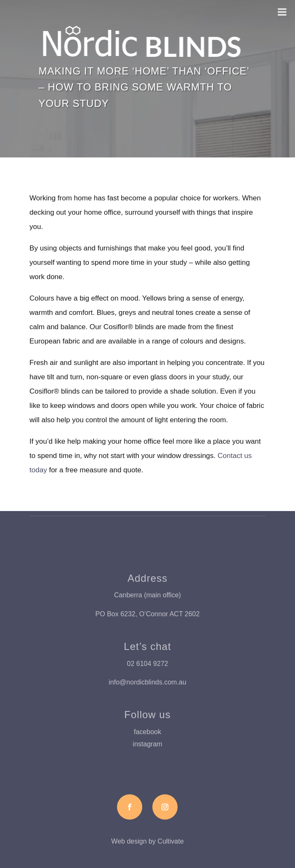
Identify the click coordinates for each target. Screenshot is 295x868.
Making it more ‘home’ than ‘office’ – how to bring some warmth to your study (144, 87)
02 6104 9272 (148, 664)
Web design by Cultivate (147, 841)
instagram (147, 744)
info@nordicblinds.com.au (147, 682)
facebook (147, 732)
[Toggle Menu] (282, 12)
